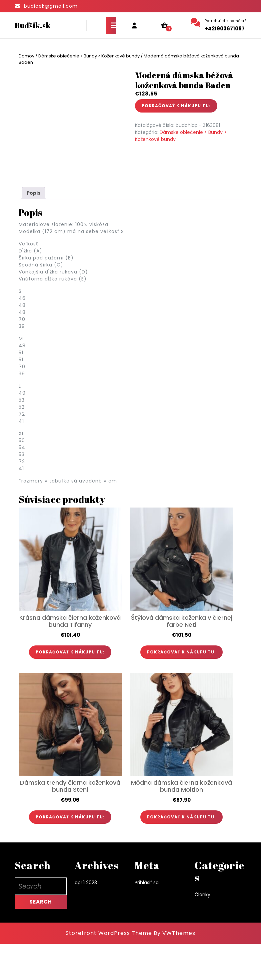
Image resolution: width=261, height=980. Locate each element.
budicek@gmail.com (51, 6)
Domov (26, 56)
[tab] (111, 25)
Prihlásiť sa (147, 918)
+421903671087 (225, 29)
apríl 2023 (86, 918)
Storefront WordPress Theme (109, 969)
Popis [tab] (33, 229)
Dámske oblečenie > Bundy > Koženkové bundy (89, 56)
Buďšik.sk (33, 25)
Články (202, 930)
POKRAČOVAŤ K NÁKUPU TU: (176, 106)
